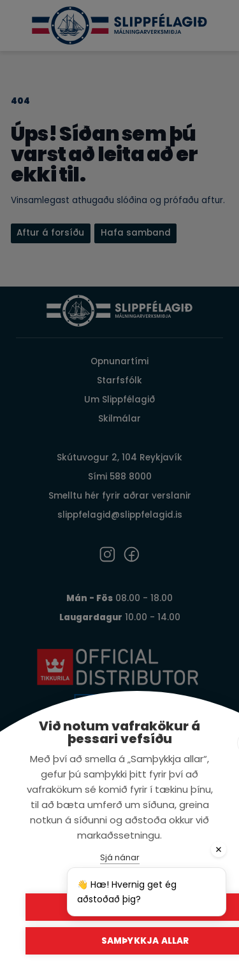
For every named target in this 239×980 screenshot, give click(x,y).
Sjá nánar (120, 857)
